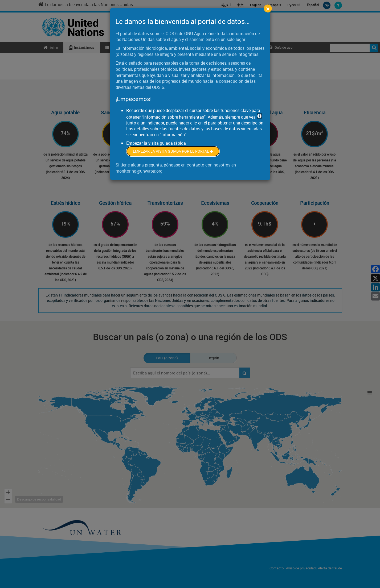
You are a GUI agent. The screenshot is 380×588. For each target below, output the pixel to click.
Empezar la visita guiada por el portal (173, 151)
